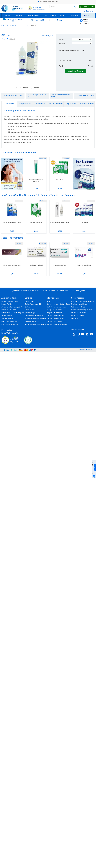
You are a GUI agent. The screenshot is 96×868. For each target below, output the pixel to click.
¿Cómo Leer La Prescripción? (12, 307)
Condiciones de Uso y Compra (82, 310)
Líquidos (19, 16)
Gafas (62, 16)
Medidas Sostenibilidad (79, 304)
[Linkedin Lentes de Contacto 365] (87, 335)
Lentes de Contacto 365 (8, 26)
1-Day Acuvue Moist (32, 321)
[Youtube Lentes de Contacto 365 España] (92, 335)
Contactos (75, 318)
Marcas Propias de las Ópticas (35, 324)
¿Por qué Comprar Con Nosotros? (83, 301)
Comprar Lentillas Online (55, 318)
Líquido (17, 26)
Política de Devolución (9, 321)
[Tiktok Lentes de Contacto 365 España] (83, 335)
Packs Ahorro (50, 16)
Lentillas (7, 16)
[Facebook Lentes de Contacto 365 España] (74, 335)
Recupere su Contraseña (10, 324)
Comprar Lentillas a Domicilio (57, 324)
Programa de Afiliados (54, 313)
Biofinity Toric (29, 301)
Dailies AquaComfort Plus (34, 304)
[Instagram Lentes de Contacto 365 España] (78, 335)
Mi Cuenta (87, 11)
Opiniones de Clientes (79, 307)
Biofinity (28, 307)
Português (81, 349)
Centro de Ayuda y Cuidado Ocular (58, 304)
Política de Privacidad (79, 313)
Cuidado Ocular (34, 16)
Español (89, 349)
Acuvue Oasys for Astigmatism (35, 318)
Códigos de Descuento (54, 310)
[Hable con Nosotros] (87, 7)
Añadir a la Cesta (76, 71)
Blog (48, 301)
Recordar (35, 88)
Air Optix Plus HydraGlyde (34, 316)
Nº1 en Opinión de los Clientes (48, 2)
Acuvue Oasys (30, 313)
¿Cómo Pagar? (7, 316)
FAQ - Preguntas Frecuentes (56, 307)
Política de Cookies (78, 316)
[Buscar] (75, 7)
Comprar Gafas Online (54, 321)
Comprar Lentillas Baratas (55, 316)
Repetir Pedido (7, 304)
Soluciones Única (25, 26)
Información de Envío (9, 310)
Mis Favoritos (22, 88)
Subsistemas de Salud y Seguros (13, 313)
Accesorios (74, 16)
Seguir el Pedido (7, 318)
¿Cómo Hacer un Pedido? (10, 301)
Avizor (34, 116)
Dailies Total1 (30, 310)
